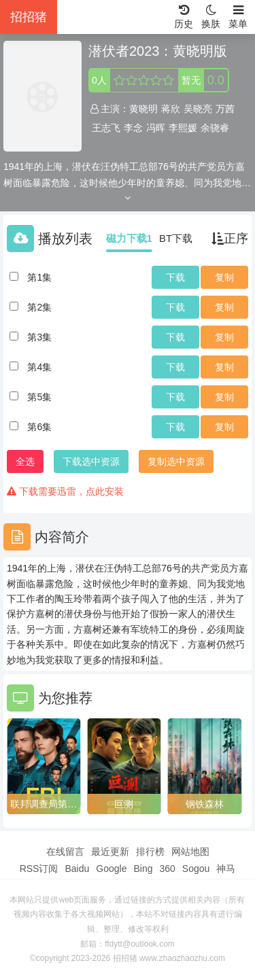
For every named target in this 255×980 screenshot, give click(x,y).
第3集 (39, 337)
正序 (230, 239)
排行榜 (150, 852)
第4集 (39, 367)
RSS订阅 (39, 869)
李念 (133, 128)
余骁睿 (215, 128)
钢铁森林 (205, 804)
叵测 (124, 804)
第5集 (39, 397)
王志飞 (106, 128)
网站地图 (190, 852)
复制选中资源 (176, 461)
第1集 (39, 277)
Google (111, 869)
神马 (226, 869)
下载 (175, 277)
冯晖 (156, 128)
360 (167, 869)
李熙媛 (183, 128)
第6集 (39, 427)
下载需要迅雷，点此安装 (65, 491)
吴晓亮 (198, 109)
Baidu (77, 869)
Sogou (196, 869)
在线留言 (65, 852)
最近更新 (110, 852)
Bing (143, 869)
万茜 (225, 109)
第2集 (39, 307)
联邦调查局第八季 (44, 805)
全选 (25, 461)
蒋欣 (171, 109)
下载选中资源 (91, 461)
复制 (224, 277)
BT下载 (176, 238)
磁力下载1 (129, 238)
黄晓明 (143, 109)
